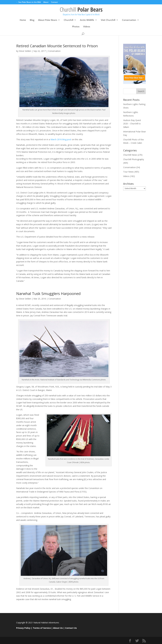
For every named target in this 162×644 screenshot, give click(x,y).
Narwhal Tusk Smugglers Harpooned (48, 293)
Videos (87, 27)
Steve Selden (25, 51)
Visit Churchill (108, 20)
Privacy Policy (23, 628)
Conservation (129, 20)
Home (23, 20)
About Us (58, 628)
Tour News (128, 172)
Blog (32, 20)
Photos (76, 27)
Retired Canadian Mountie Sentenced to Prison (57, 46)
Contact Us (71, 628)
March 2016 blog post (61, 139)
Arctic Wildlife (87, 20)
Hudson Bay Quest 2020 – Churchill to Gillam (132, 124)
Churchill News (130, 155)
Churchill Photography (134, 159)
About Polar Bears (48, 20)
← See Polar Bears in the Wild (28, 2)
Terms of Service (42, 628)
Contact (54, 2)
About (46, 2)
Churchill (69, 20)
